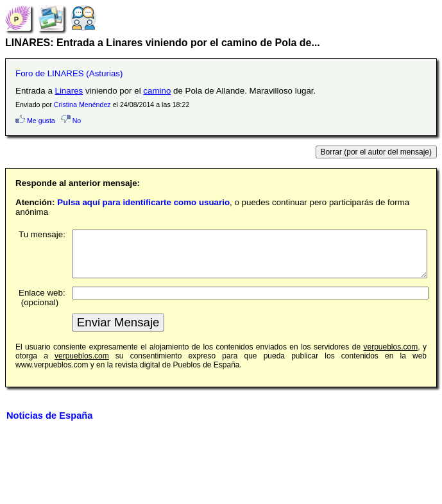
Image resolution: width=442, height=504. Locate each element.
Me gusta (35, 121)
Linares (69, 91)
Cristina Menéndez (82, 105)
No (71, 121)
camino (157, 91)
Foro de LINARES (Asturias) (69, 73)
